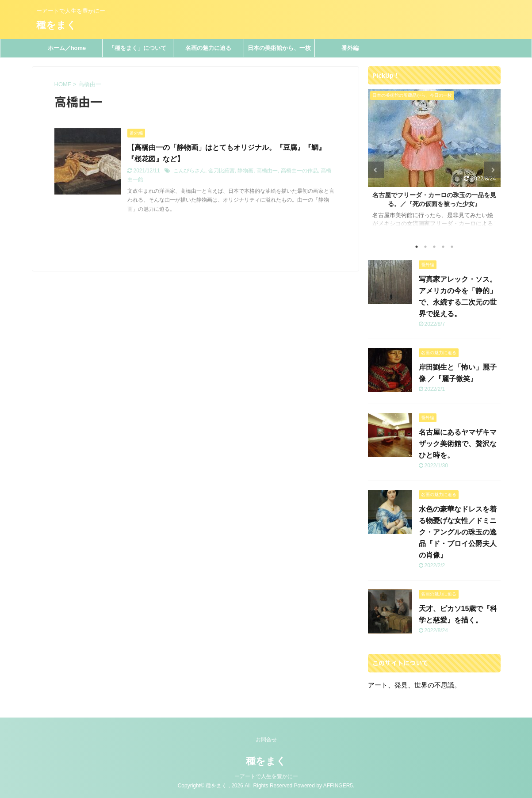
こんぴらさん (189, 171)
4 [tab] (443, 247)
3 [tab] (434, 247)
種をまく (56, 25)
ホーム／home (67, 48)
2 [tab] (425, 247)
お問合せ (266, 740)
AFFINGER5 (338, 786)
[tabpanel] (434, 162)
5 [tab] (452, 247)
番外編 (350, 48)
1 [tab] (417, 247)
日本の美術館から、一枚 (279, 48)
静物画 (245, 171)
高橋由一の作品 (299, 171)
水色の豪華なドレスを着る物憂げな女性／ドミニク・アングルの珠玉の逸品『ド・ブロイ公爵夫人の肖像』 (458, 532)
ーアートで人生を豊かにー (266, 776)
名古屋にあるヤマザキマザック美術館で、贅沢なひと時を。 (458, 444)
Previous (376, 170)
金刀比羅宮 (222, 171)
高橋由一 (267, 171)
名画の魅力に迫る (208, 48)
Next (492, 170)
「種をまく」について (138, 48)
